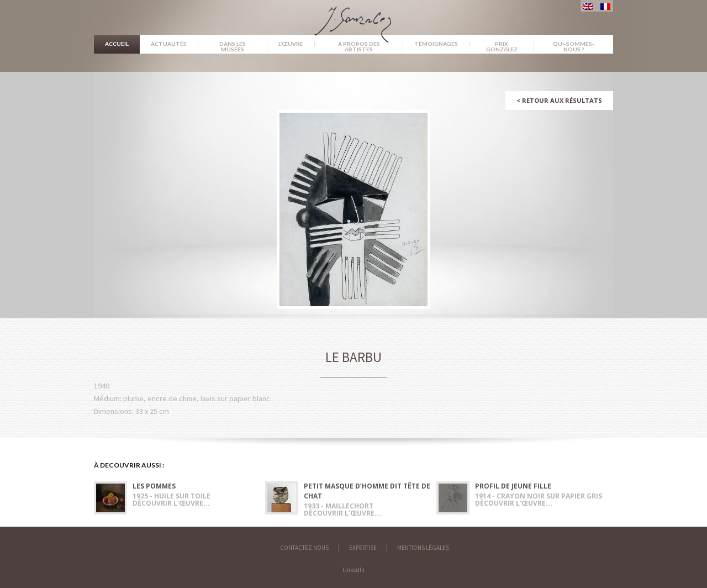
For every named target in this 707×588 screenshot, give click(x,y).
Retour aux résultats (559, 100)
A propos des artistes (359, 46)
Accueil (117, 44)
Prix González (502, 46)
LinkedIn (353, 570)
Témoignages (436, 44)
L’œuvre (291, 44)
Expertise (363, 548)
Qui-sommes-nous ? (574, 46)
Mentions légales (423, 548)
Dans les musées (233, 46)
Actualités (169, 44)
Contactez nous (304, 548)
